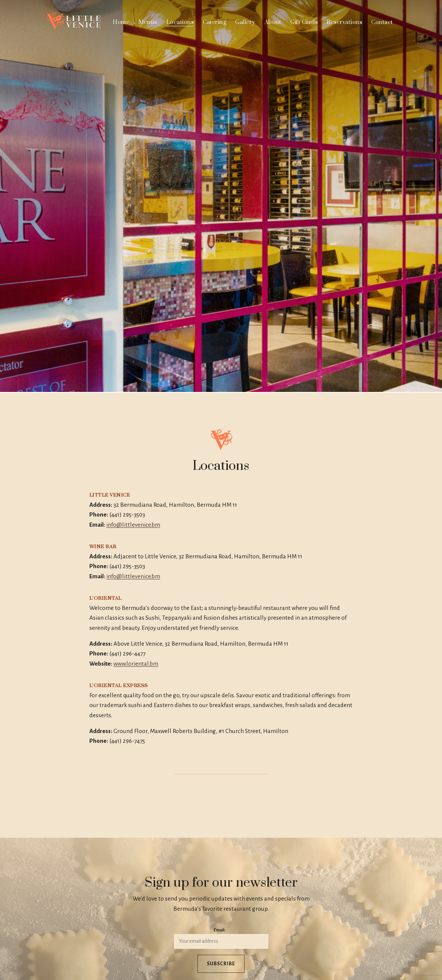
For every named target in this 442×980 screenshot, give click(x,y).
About (273, 22)
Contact (382, 22)
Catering (214, 22)
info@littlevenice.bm (133, 525)
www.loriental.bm (136, 664)
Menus (148, 22)
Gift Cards (304, 22)
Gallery (245, 22)
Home (121, 22)
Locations (180, 22)
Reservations (344, 22)
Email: (221, 930)
